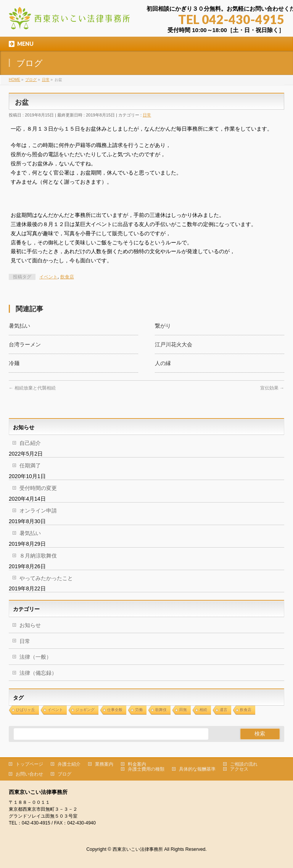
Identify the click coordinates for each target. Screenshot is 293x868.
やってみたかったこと (46, 578)
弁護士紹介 (69, 764)
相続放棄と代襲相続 (32, 388)
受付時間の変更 (38, 488)
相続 (203, 710)
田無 (183, 710)
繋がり (163, 326)
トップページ (29, 764)
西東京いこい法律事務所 (138, 849)
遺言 (224, 710)
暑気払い (19, 326)
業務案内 (104, 764)
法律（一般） (35, 657)
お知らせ (30, 625)
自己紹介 (30, 443)
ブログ (64, 774)
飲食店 (67, 277)
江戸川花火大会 (174, 344)
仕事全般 (115, 710)
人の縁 (163, 363)
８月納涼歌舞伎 (38, 556)
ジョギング (85, 710)
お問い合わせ (29, 774)
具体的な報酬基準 (197, 769)
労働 (139, 710)
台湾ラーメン (25, 344)
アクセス (239, 769)
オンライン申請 (38, 511)
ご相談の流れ (244, 764)
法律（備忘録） (38, 673)
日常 (147, 115)
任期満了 (30, 466)
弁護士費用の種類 (146, 769)
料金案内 (137, 764)
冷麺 (14, 363)
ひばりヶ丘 (26, 710)
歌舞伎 (161, 710)
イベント (48, 277)
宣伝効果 (272, 388)
